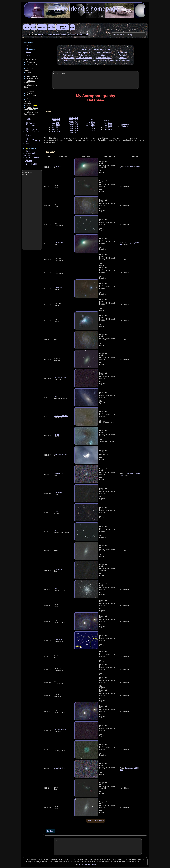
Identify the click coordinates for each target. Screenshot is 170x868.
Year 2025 (56, 121)
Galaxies (123, 58)
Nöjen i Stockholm (28, 161)
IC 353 (57, 435)
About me (30, 139)
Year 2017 (73, 122)
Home (27, 27)
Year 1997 (108, 123)
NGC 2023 (58, 288)
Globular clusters (104, 58)
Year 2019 (73, 118)
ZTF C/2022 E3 (60, 166)
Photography (32, 129)
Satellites (84, 60)
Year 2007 (91, 124)
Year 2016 (73, 124)
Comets (84, 55)
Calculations (32, 64)
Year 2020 (56, 131)
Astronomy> (48, 35)
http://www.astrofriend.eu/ (87, 865)
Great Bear (58, 640)
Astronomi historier (29, 154)
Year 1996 (108, 125)
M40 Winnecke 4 (60, 377)
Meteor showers (104, 53)
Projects (30, 91)
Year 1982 (108, 129)
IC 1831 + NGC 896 (61, 416)
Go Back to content (96, 820)
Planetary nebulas (84, 58)
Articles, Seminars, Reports (29, 101)
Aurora (68, 53)
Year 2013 (73, 130)
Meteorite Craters (29, 82)
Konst (29, 151)
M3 (55, 588)
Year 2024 (56, 123)
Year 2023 (56, 125)
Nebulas (123, 55)
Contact (29, 143)
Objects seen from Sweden (31, 113)
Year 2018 (73, 120)
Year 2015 (73, 126)
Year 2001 (91, 130)
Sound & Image (63, 27)
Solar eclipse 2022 (61, 454)
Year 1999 (108, 121)
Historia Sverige (33, 158)
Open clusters (68, 58)
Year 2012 (73, 133)
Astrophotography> (60, 35)
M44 (56, 531)
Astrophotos (32, 76)
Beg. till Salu (31, 164)
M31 (56, 397)
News (29, 52)
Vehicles (51, 27)
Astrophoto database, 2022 (78, 35)
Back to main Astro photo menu (96, 49)
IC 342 (57, 512)
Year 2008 (91, 122)
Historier (30, 106)
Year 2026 (56, 119)
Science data (32, 79)
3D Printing (31, 123)
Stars (104, 55)
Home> (40, 35)
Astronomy (42, 27)
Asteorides (68, 55)
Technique (30, 125)
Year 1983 (108, 127)
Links (29, 73)
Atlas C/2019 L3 (60, 473)
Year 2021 (56, 129)
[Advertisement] (32, 213)
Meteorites (123, 53)
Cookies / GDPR (33, 141)
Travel (33, 27)
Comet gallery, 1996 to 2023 (130, 167)
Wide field (68, 60)
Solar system (84, 53)
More (72, 27)
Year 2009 (91, 120)
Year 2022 (56, 127)
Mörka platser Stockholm (31, 109)
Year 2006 (91, 126)
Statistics (125, 126)
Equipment (31, 95)
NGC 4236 (58, 493)
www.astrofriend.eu (85, 13)
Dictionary (31, 62)
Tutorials (30, 93)
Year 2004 (91, 128)
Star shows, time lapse (104, 60)
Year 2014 (73, 128)
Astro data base (123, 60)
